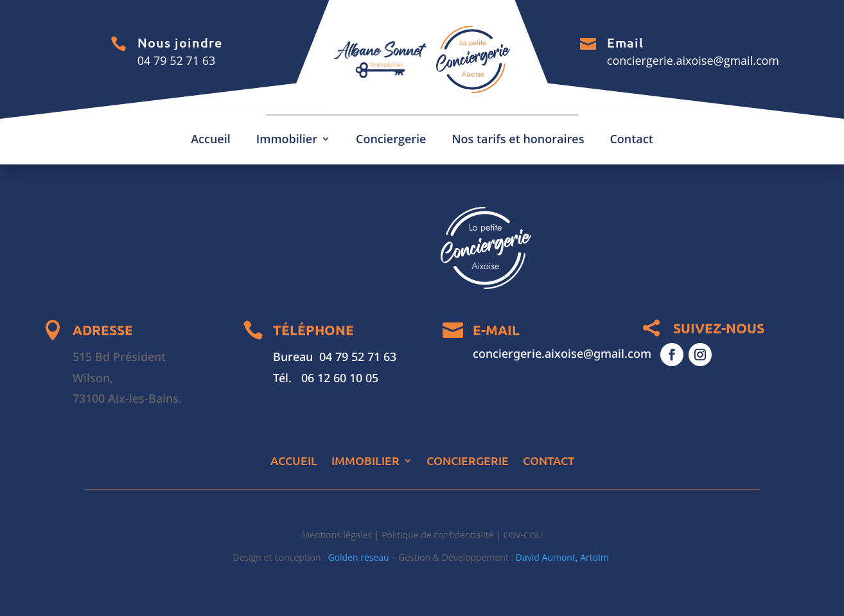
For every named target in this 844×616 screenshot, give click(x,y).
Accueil (211, 140)
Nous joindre (180, 42)
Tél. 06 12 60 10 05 (326, 378)
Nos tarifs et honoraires (518, 140)
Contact (631, 140)
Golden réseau (358, 557)
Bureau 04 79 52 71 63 (335, 356)
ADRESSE (103, 330)
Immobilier (287, 140)
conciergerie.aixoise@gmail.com (693, 60)
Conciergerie (391, 140)
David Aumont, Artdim (564, 557)
